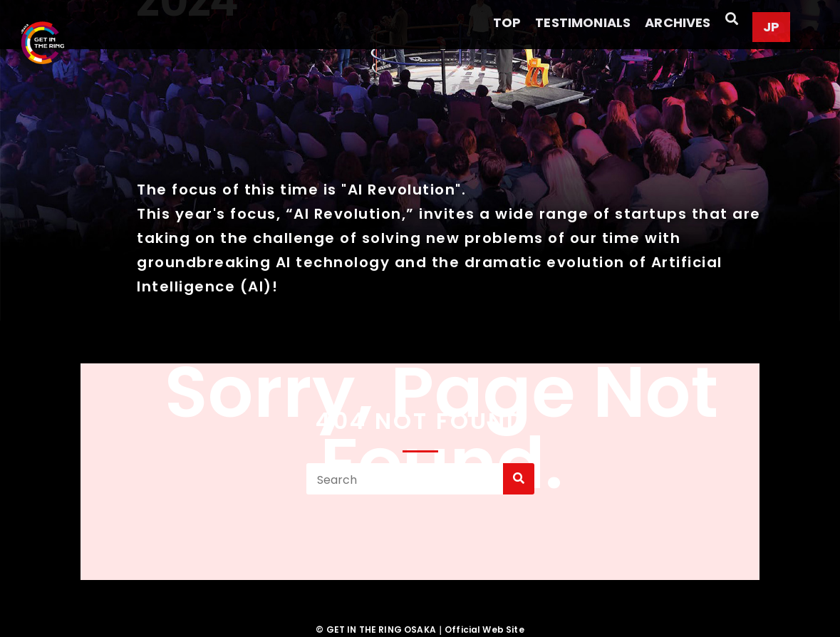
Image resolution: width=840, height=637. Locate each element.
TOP (507, 22)
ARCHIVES (678, 22)
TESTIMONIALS (583, 22)
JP (771, 27)
